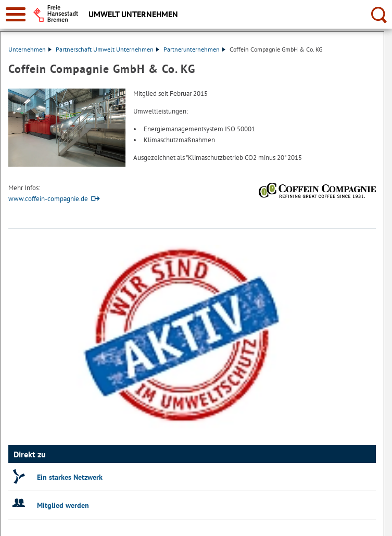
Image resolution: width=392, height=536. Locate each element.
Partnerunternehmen (194, 49)
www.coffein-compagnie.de (48, 199)
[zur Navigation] (16, 14)
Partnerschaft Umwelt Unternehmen (108, 49)
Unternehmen (30, 49)
